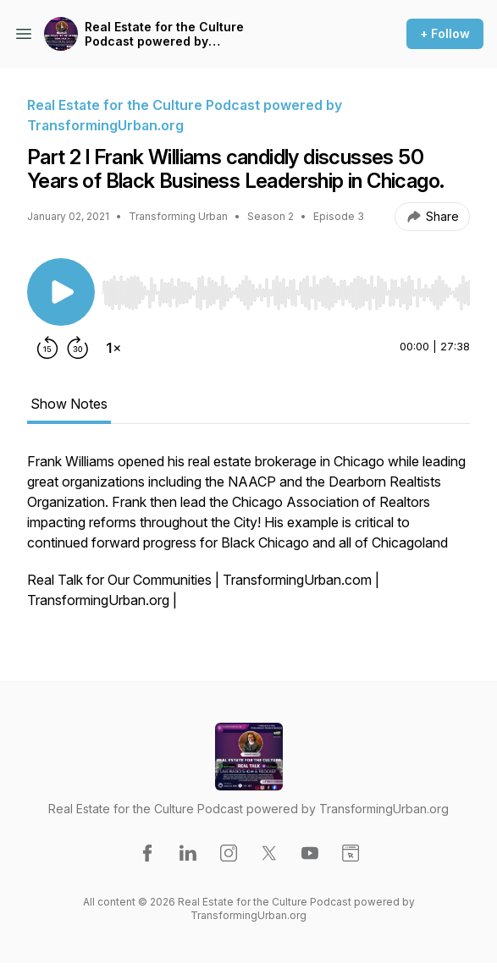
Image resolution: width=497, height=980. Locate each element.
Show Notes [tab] (69, 404)
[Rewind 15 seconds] (47, 348)
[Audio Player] (286, 288)
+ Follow (445, 33)
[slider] (286, 293)
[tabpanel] (248, 539)
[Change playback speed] (113, 348)
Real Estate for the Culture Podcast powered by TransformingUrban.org (164, 34)
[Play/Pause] (61, 292)
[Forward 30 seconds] (78, 348)
